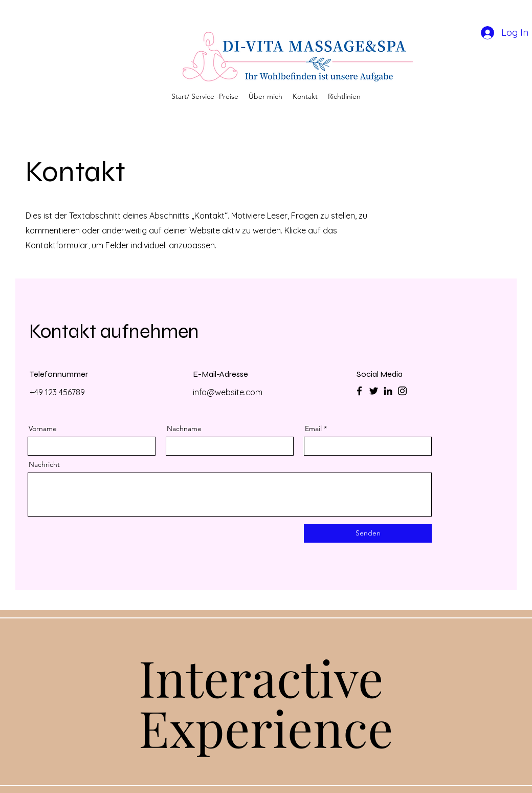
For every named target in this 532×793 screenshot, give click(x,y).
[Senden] (368, 533)
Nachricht (44, 464)
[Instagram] (402, 391)
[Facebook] (359, 391)
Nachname (184, 428)
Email (313, 428)
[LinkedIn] (388, 391)
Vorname (43, 428)
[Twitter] (374, 391)
